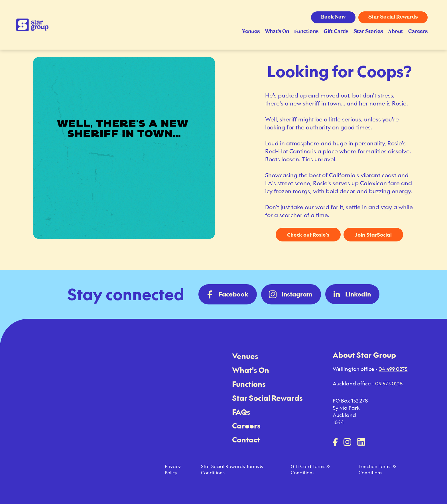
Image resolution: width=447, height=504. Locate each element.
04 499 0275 (393, 369)
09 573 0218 (389, 383)
